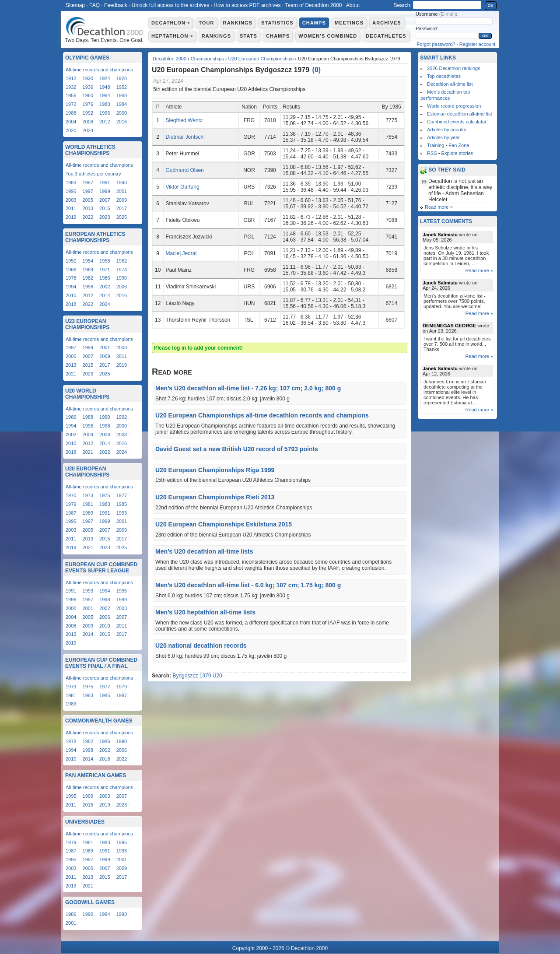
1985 (122, 504)
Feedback (116, 5)
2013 (88, 208)
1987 (88, 182)
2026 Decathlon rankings (454, 68)
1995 (71, 191)
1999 (105, 191)
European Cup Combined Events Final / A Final (101, 663)
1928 (122, 78)
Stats (248, 36)
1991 (105, 182)
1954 (88, 261)
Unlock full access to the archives (170, 5)
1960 (88, 95)
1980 (105, 104)
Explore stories (457, 153)
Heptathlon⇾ (172, 36)
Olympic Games (87, 58)
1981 (88, 504)
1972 (71, 104)
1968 (122, 95)
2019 (71, 217)
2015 (105, 208)
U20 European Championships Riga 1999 (215, 470)
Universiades (85, 822)
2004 (71, 122)
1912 (71, 78)
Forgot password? (436, 44)
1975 (105, 495)
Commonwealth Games (99, 721)
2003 (71, 200)
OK (491, 6)
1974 (122, 270)
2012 (105, 122)
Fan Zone (459, 145)
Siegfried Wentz (184, 120)
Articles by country (447, 130)
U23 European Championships (87, 324)
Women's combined (328, 36)
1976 (88, 104)
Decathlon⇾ (171, 23)
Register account (478, 44)
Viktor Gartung (182, 187)
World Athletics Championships (90, 150)
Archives (387, 23)
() (317, 70)
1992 (88, 113)
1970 (71, 495)
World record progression (454, 106)
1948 (105, 87)
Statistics (277, 23)
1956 (71, 95)
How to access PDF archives (247, 5)
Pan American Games (96, 775)
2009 (122, 200)
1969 (88, 270)
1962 (122, 261)
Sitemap (75, 5)
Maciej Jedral (181, 253)
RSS (432, 153)
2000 (122, 113)
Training (436, 145)
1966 (71, 270)
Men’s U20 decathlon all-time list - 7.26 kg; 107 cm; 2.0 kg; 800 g (248, 388)
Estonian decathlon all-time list (460, 114)
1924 (105, 78)
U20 (217, 676)
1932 (71, 87)
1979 (71, 504)
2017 (122, 208)
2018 (71, 304)
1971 (105, 270)
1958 (105, 261)
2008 (88, 122)
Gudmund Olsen (184, 170)
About (353, 5)
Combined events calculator (457, 122)
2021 (71, 374)
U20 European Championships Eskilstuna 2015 (224, 524)
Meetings (349, 23)
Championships (207, 59)
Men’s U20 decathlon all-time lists (204, 551)
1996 (105, 113)
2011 (71, 208)
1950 (71, 261)
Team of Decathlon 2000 (313, 5)
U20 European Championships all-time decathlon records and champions (262, 415)
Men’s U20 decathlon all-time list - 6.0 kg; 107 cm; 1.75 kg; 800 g (248, 585)
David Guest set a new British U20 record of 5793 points (237, 449)
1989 (88, 513)
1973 (88, 495)
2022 (88, 217)
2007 (105, 200)
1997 (88, 191)
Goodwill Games (90, 902)
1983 (71, 182)
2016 (122, 122)
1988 (71, 113)
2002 (105, 287)
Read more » (439, 207)
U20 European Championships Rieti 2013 (215, 497)
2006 (122, 287)
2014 (105, 295)
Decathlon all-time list (450, 84)
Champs (314, 23)
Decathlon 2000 (170, 59)
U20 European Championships (261, 59)
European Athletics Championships (95, 237)
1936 (88, 87)
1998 (88, 287)
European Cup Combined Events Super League (101, 568)
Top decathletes (444, 76)
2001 (122, 191)
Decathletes (386, 36)
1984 (122, 104)
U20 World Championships (87, 394)
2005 (88, 200)
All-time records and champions (99, 70)
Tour (206, 23)
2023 (105, 217)
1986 (105, 278)
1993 (122, 182)
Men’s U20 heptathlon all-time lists (205, 612)
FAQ (94, 5)
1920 (88, 78)
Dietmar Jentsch (184, 137)
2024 (88, 130)
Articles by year (443, 137)
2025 (122, 217)
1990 (122, 278)
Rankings (238, 23)
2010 (71, 295)
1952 (122, 87)
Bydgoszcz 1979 (192, 676)
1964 (105, 95)
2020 (71, 130)
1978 (71, 278)
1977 (122, 495)
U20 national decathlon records (201, 645)
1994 (71, 287)
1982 (88, 278)
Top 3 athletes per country (93, 174)
